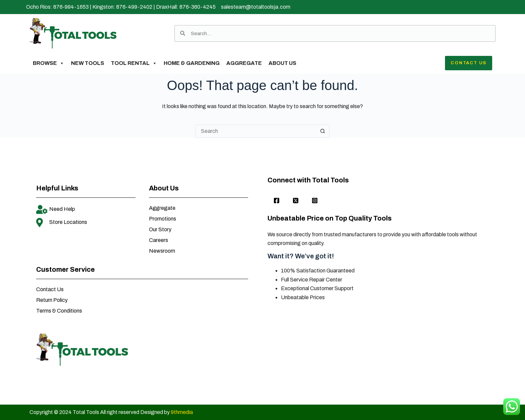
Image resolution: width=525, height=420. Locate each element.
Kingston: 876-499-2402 (122, 7)
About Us (282, 63)
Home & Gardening (192, 63)
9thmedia (182, 412)
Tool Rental (134, 63)
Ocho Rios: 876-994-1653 (57, 7)
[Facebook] (277, 201)
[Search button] (323, 131)
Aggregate (244, 63)
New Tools (88, 63)
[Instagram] (315, 201)
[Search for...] (256, 131)
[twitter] (296, 201)
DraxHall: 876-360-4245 (186, 7)
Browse (49, 63)
